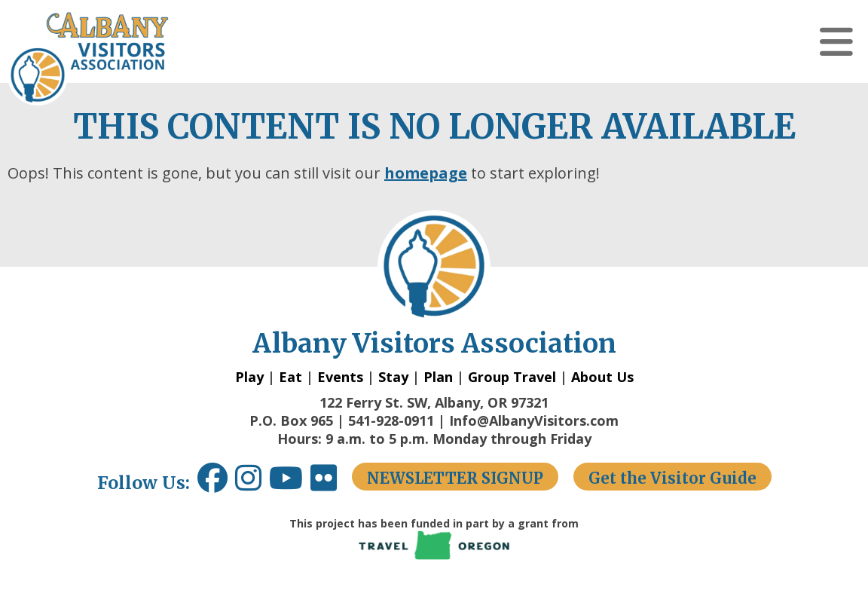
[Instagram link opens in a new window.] (252, 483)
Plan (438, 377)
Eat (290, 377)
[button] (836, 41)
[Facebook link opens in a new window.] (212, 483)
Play (249, 377)
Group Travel (512, 377)
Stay (393, 377)
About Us (602, 377)
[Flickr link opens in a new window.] (331, 483)
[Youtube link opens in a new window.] (290, 483)
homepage (426, 173)
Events (340, 377)
